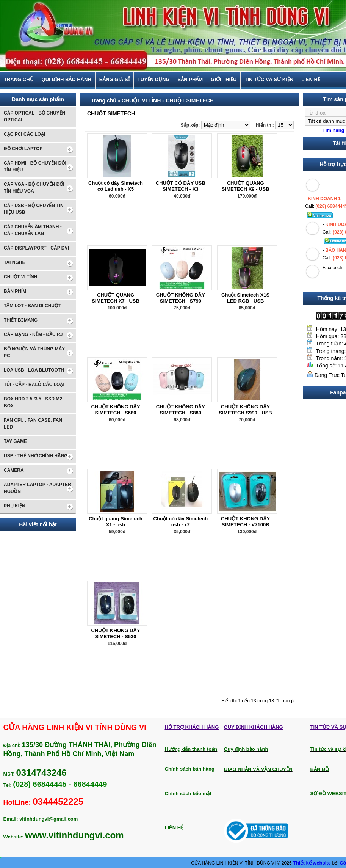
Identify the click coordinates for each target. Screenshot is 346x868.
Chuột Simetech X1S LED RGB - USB (245, 298)
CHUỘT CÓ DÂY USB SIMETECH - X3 (181, 186)
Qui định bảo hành (67, 80)
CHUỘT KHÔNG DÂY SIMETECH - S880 (181, 410)
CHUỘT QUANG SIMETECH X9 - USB (246, 186)
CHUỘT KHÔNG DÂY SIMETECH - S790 (181, 298)
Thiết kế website (313, 863)
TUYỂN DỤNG (154, 80)
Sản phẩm (190, 80)
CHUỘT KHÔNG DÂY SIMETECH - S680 (115, 410)
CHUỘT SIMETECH (190, 100)
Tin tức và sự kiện (269, 80)
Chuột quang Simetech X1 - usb (116, 522)
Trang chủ (19, 80)
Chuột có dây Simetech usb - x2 (180, 522)
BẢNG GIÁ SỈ (114, 80)
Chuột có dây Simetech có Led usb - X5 (116, 186)
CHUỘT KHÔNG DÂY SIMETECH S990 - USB (246, 410)
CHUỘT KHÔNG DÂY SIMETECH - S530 (115, 633)
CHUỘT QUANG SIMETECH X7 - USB (116, 298)
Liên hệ (311, 80)
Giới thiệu (224, 80)
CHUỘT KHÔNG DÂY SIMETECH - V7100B (245, 522)
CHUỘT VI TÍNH (141, 100)
